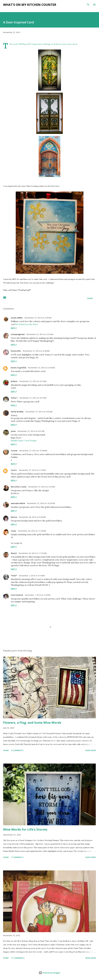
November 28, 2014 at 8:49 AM (32, 517)
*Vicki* (14, 576)
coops (13, 531)
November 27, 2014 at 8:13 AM (33, 381)
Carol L (14, 470)
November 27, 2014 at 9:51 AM (31, 431)
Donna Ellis (16, 351)
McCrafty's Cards (19, 487)
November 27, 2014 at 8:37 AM (33, 398)
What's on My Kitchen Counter (30, 5)
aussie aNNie (17, 318)
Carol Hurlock (17, 595)
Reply (14, 328)
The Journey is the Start (26, 324)
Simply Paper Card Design (24, 440)
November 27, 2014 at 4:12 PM (32, 470)
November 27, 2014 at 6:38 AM (36, 351)
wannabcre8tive (18, 503)
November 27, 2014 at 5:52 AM (40, 334)
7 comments (17, 857)
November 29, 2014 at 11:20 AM (32, 531)
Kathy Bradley (17, 412)
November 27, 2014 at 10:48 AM (33, 451)
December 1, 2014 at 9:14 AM (32, 576)
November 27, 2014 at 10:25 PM (41, 503)
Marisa (14, 517)
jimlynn (14, 381)
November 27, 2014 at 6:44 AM (42, 368)
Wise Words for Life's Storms (25, 829)
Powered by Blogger (49, 973)
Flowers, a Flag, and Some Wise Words (32, 722)
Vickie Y (14, 398)
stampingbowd (18, 334)
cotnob (14, 451)
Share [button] (90, 298)
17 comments (18, 958)
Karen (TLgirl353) (18, 368)
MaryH (14, 553)
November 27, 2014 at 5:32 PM (42, 487)
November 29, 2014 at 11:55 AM (33, 553)
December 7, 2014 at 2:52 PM (38, 595)
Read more (91, 750)
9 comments (17, 750)
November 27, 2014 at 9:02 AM (39, 412)
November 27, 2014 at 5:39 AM (38, 318)
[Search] (88, 5)
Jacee (13, 431)
